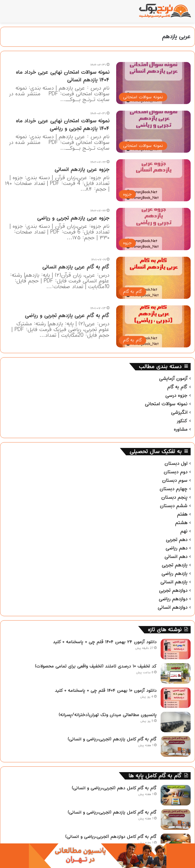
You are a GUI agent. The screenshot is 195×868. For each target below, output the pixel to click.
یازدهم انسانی (174, 582)
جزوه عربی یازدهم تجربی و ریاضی (73, 218)
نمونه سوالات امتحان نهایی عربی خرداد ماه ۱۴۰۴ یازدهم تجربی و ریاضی (63, 125)
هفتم (182, 514)
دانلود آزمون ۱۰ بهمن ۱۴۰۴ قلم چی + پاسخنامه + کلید (106, 690)
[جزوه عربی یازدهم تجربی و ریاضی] (153, 229)
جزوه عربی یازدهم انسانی (82, 169)
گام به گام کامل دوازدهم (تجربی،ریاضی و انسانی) (111, 837)
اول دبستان (176, 463)
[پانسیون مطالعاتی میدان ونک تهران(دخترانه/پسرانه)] (176, 722)
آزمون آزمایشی (173, 379)
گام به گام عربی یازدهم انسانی (76, 267)
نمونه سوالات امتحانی (166, 404)
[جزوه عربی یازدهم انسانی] (153, 180)
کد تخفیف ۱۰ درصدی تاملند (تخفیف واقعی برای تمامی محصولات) (96, 666)
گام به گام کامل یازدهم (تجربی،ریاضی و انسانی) (112, 739)
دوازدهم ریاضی (173, 599)
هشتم (181, 523)
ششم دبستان (174, 506)
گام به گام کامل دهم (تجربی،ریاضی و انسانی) (114, 788)
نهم (184, 531)
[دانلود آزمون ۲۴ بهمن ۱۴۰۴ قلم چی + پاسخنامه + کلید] (176, 649)
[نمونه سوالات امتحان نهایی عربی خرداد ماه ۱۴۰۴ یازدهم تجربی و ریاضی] (153, 132)
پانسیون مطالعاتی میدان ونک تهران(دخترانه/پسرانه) (108, 715)
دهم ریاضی (176, 548)
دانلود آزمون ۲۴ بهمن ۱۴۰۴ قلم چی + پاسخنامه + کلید (105, 642)
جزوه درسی (176, 395)
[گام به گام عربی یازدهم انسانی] (153, 278)
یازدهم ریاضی (174, 574)
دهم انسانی (176, 557)
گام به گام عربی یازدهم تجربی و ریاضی (67, 316)
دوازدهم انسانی (172, 607)
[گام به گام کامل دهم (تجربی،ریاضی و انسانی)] (176, 795)
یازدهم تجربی (175, 565)
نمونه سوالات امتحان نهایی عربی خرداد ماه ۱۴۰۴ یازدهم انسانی (63, 76)
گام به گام (177, 387)
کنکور (182, 421)
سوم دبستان (175, 480)
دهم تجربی (177, 540)
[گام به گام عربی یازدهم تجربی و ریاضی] (153, 326)
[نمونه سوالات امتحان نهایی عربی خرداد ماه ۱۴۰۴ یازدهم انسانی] (153, 83)
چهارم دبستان (173, 489)
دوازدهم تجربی (173, 591)
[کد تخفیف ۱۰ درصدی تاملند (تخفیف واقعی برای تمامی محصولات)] (176, 673)
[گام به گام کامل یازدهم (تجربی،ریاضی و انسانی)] (176, 746)
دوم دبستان (175, 472)
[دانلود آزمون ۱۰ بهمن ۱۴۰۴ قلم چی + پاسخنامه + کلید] (176, 698)
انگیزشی (179, 412)
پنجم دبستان (174, 497)
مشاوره (181, 429)
